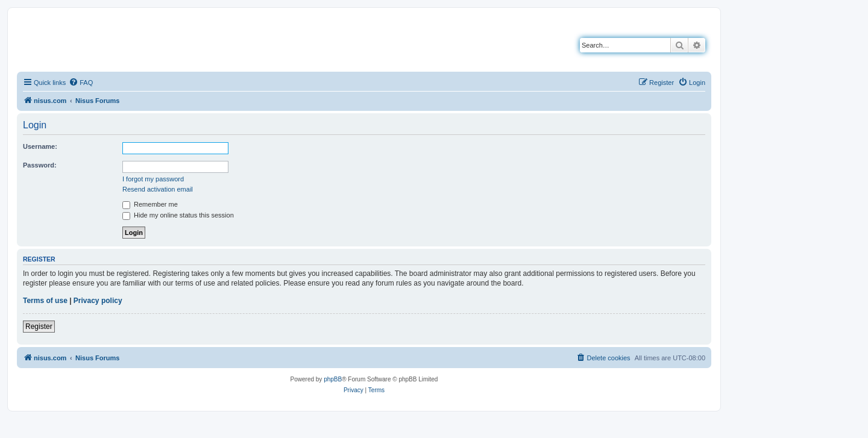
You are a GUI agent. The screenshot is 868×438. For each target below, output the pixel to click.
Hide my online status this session (178, 215)
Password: (40, 165)
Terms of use (45, 301)
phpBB (333, 379)
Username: (40, 146)
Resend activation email (158, 189)
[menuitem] (81, 83)
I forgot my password (153, 179)
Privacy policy (98, 301)
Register (39, 327)
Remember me (150, 204)
